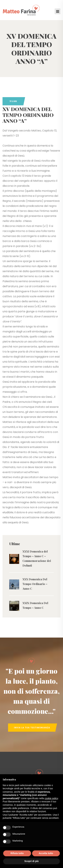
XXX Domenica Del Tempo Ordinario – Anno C (35, 584)
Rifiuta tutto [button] (17, 853)
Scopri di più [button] (32, 861)
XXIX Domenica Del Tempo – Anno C (35, 605)
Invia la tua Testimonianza (32, 728)
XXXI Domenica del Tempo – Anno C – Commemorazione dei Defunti (37, 558)
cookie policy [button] (51, 798)
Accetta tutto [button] (46, 853)
